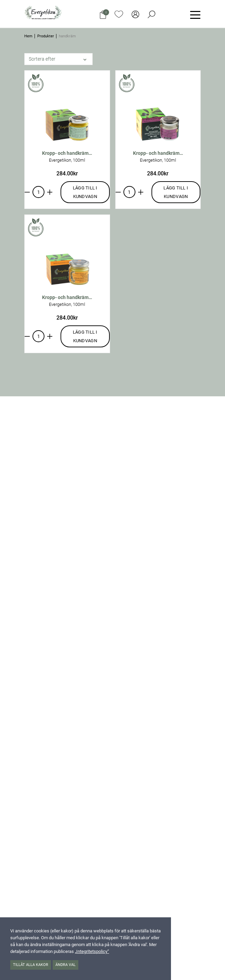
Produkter (46, 36)
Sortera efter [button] (42, 59)
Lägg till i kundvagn (85, 192)
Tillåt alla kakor (31, 965)
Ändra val (65, 965)
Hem (28, 36)
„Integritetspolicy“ (92, 951)
